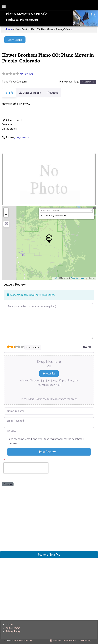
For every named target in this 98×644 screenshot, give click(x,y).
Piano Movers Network (26, 14)
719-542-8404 (22, 137)
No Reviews (26, 74)
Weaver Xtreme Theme (65, 641)
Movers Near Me (49, 555)
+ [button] (6, 210)
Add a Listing (13, 628)
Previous (8, 484)
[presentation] (26, 468)
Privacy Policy (13, 631)
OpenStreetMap (78, 278)
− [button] (6, 215)
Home (8, 29)
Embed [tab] (57, 93)
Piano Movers (35, 82)
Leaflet (56, 278)
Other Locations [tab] (32, 93)
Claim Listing (15, 40)
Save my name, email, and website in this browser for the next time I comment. (46, 441)
